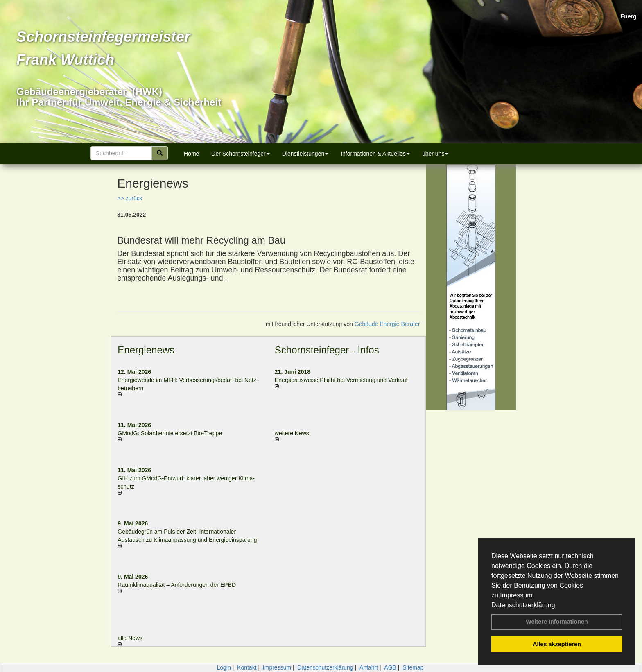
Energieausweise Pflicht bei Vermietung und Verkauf (341, 380)
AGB (390, 667)
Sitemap (413, 667)
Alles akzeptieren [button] (557, 644)
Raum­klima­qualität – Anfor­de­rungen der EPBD (177, 585)
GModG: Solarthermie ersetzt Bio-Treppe (170, 433)
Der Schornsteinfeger (240, 154)
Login (224, 667)
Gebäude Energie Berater (387, 324)
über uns (435, 154)
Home (191, 154)
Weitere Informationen (557, 622)
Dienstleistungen (305, 154)
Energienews (146, 350)
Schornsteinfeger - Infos (327, 350)
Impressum (516, 595)
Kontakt (247, 667)
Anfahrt (369, 667)
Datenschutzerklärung (523, 605)
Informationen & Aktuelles (375, 154)
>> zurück (130, 198)
